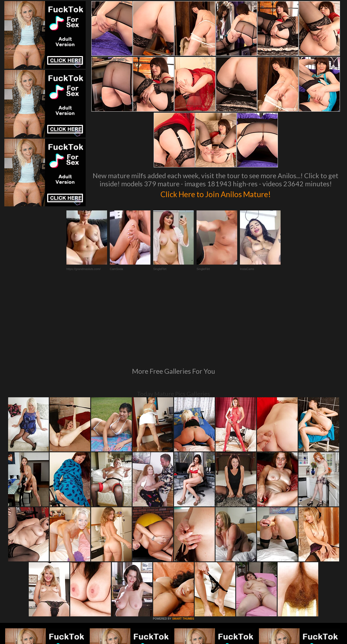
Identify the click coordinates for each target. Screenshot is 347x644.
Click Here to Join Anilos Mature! (216, 193)
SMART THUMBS (183, 545)
